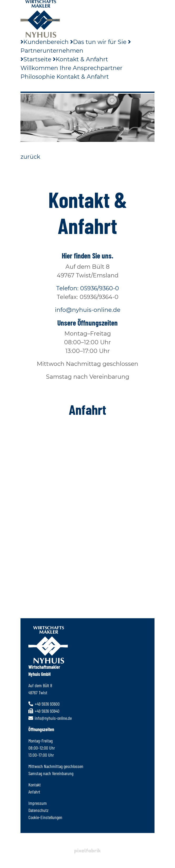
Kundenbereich (45, 42)
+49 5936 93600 (44, 704)
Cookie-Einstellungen (45, 817)
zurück (30, 157)
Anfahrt (34, 792)
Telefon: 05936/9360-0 (88, 288)
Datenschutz (38, 810)
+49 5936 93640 (44, 711)
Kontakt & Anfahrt (80, 59)
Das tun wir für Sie (98, 42)
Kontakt (35, 785)
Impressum (38, 803)
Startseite (36, 59)
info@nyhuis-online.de (88, 310)
